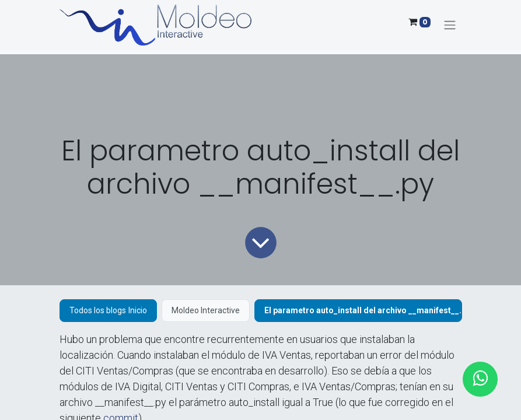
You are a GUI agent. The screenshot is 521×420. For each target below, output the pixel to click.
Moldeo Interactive (206, 310)
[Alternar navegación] (450, 25)
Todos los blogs (98, 310)
